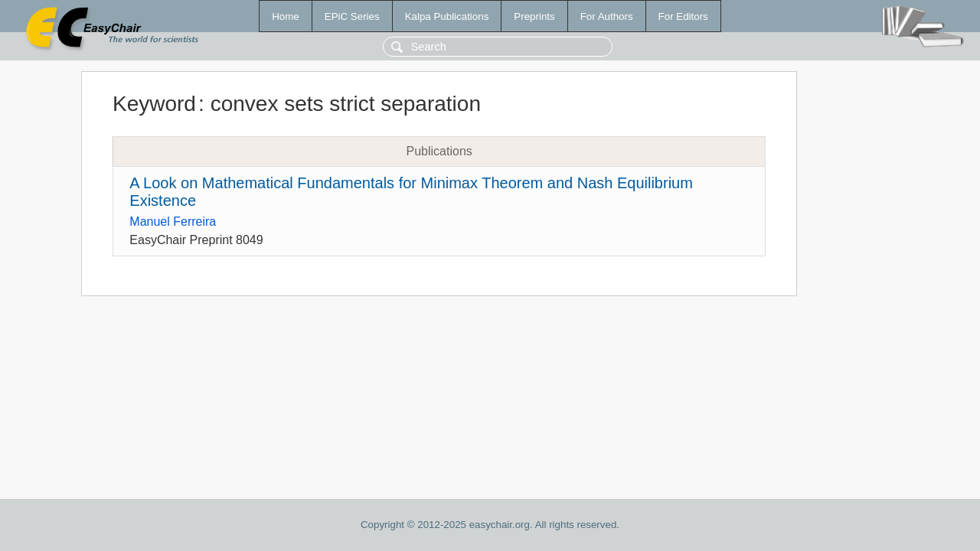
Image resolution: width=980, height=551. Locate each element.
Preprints (534, 16)
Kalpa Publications (447, 16)
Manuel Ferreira (173, 222)
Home (286, 16)
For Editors (683, 16)
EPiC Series (352, 16)
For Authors (607, 16)
